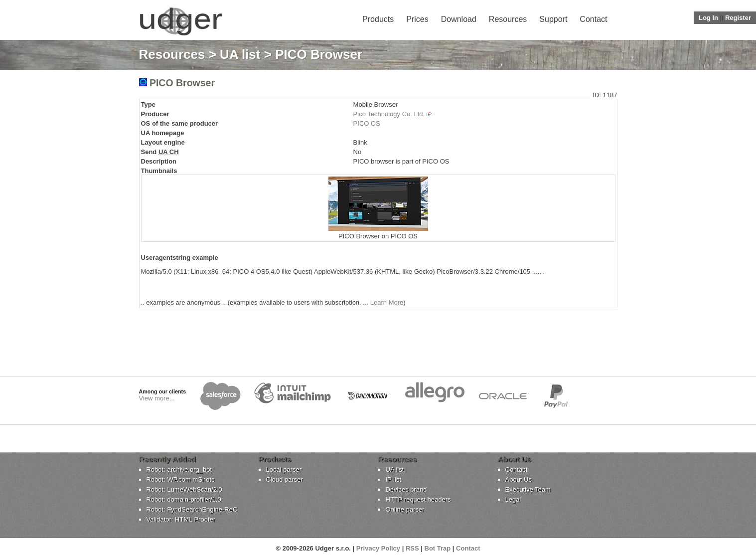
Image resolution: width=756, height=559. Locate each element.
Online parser (405, 509)
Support (553, 19)
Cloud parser (285, 479)
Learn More (387, 302)
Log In (708, 18)
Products (378, 19)
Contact (593, 19)
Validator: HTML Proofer (181, 519)
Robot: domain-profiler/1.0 (184, 499)
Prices (417, 19)
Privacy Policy (378, 548)
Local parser (284, 469)
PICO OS (367, 123)
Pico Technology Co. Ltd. (389, 114)
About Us (519, 479)
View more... (157, 398)
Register (738, 18)
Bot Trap (438, 548)
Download (459, 19)
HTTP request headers (418, 499)
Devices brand (406, 489)
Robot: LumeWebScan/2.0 (184, 489)
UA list (240, 54)
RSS (412, 548)
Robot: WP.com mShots (181, 479)
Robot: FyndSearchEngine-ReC (192, 509)
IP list (394, 479)
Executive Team (528, 489)
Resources (508, 19)
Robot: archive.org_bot (179, 469)
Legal (513, 499)
